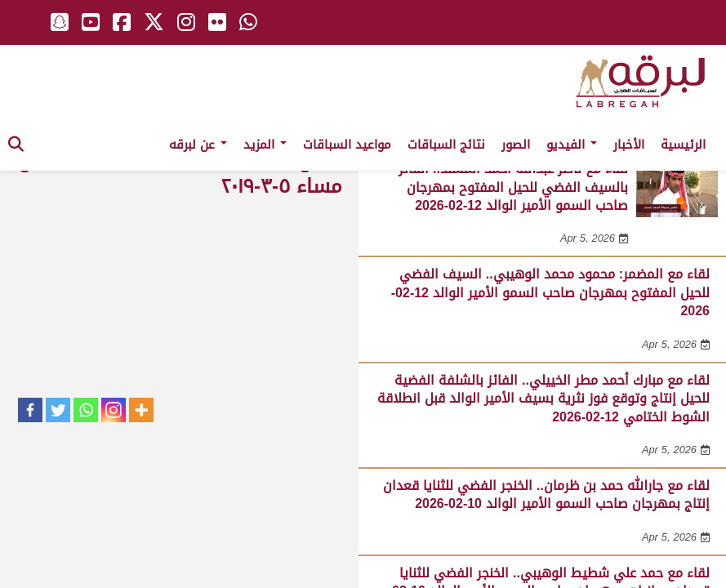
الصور (516, 145)
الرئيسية (683, 145)
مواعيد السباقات (347, 145)
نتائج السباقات (446, 145)
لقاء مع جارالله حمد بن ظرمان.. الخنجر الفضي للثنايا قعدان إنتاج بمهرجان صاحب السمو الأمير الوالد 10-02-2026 (546, 494)
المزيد (265, 145)
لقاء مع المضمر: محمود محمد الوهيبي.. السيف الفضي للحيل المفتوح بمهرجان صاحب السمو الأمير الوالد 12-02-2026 (550, 292)
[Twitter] (58, 410)
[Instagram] (114, 410)
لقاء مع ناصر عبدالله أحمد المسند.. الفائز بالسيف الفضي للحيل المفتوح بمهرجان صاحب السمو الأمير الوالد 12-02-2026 (513, 187)
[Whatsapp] (86, 410)
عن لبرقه (198, 145)
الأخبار (629, 145)
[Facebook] (30, 410)
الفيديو (572, 145)
